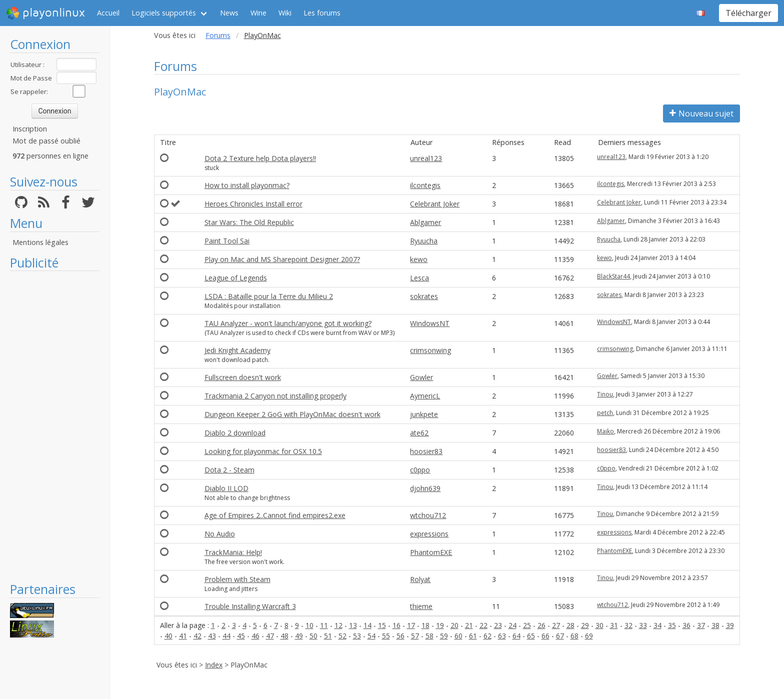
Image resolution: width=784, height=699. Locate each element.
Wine (258, 13)
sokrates (424, 296)
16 (396, 625)
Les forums (322, 13)
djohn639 (425, 488)
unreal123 (426, 158)
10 (309, 625)
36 (686, 625)
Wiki (285, 13)
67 (560, 636)
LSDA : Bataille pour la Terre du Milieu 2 (269, 296)
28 (570, 625)
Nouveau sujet (701, 113)
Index (214, 665)
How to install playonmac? (247, 185)
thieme (421, 606)
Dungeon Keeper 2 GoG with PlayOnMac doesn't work (292, 414)
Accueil (108, 13)
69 (589, 636)
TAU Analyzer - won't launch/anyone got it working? (288, 323)
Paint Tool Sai (227, 241)
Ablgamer (425, 222)
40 (168, 636)
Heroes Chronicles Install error (253, 204)
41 (183, 636)
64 (516, 636)
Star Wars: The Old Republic (249, 222)
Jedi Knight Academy (237, 350)
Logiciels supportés (164, 13)
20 (454, 625)
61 (473, 636)
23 (498, 625)
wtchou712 (428, 515)
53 (357, 636)
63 (502, 636)
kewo (419, 259)
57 (415, 636)
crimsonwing (430, 350)
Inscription (30, 129)
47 (270, 636)
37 (701, 625)
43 (212, 636)
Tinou (605, 394)
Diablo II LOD (226, 488)
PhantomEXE (431, 552)
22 (483, 625)
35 (672, 625)
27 (556, 625)
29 (585, 625)
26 (541, 625)
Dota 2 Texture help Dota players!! (260, 158)
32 (628, 625)
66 (545, 636)
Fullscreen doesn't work (243, 377)
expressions (429, 534)
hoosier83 (426, 451)
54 (371, 636)
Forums (218, 35)
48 (284, 636)
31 (614, 625)
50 (313, 636)
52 (342, 636)
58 (429, 636)
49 (299, 636)
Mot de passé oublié (46, 141)
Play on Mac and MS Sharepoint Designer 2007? (282, 259)
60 (458, 636)
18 (425, 625)
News (229, 13)
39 (730, 625)
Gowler (421, 377)
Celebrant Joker (435, 204)
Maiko (605, 431)
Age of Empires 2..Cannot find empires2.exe (275, 515)
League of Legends (236, 278)
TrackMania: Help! (233, 552)
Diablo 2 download (235, 433)
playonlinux (45, 13)
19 (440, 625)
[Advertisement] (55, 426)
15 (382, 625)
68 (574, 636)
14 (367, 625)
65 (531, 636)
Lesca (419, 278)
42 (197, 636)
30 (599, 625)
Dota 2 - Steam (229, 470)
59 (444, 636)
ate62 (419, 433)
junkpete (424, 414)
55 (386, 636)
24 (512, 625)
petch (605, 413)
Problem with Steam (237, 579)
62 (487, 636)
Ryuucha (424, 241)
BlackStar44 (613, 276)
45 (241, 636)
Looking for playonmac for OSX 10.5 (263, 451)
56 (400, 636)
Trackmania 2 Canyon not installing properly (275, 396)
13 (353, 625)
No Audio (220, 534)
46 (255, 636)
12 (338, 625)
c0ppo (420, 470)
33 (643, 625)
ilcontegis (425, 185)
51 (328, 636)
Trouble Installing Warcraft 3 (250, 606)
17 (411, 625)
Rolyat (420, 579)
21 (469, 625)
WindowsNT (430, 323)
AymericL (425, 396)
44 (226, 636)
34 (657, 625)
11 (324, 625)
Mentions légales (40, 242)
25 (527, 625)
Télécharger (748, 13)
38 (715, 625)
